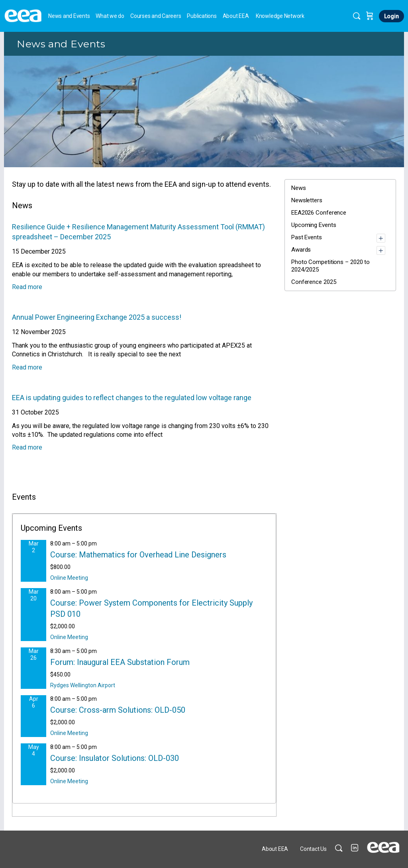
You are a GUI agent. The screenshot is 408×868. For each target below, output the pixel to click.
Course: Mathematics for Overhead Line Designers (138, 555)
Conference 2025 (314, 282)
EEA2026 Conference (319, 213)
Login (391, 16)
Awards (301, 250)
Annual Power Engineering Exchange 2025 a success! (97, 317)
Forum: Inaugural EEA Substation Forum (120, 662)
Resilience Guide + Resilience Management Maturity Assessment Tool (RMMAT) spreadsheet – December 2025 (138, 232)
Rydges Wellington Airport (83, 685)
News (299, 188)
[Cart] (370, 16)
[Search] (357, 16)
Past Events (307, 237)
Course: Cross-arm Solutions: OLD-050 (118, 710)
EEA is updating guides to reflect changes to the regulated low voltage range (132, 398)
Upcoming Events (314, 225)
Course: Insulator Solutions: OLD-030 (115, 758)
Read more (27, 287)
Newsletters (307, 200)
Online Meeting (69, 578)
